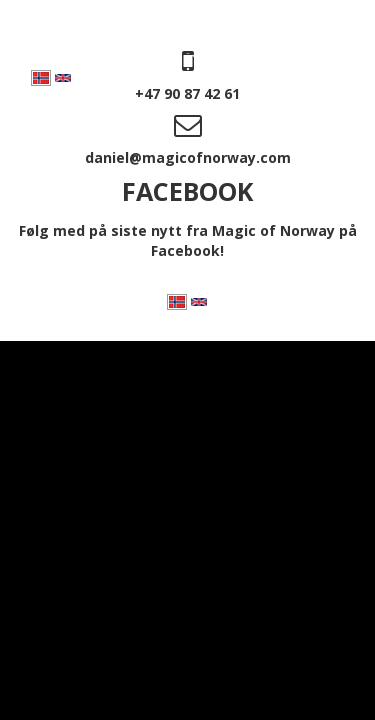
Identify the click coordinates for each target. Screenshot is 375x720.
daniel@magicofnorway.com (188, 157)
